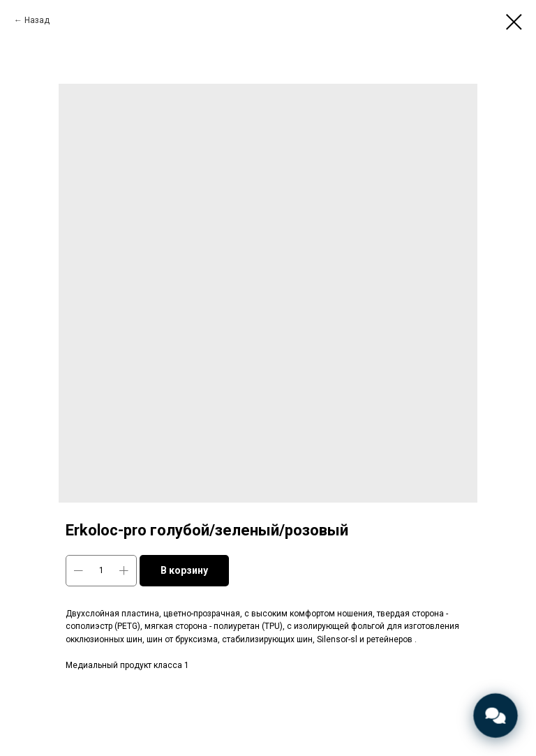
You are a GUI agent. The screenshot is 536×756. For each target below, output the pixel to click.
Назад (37, 20)
